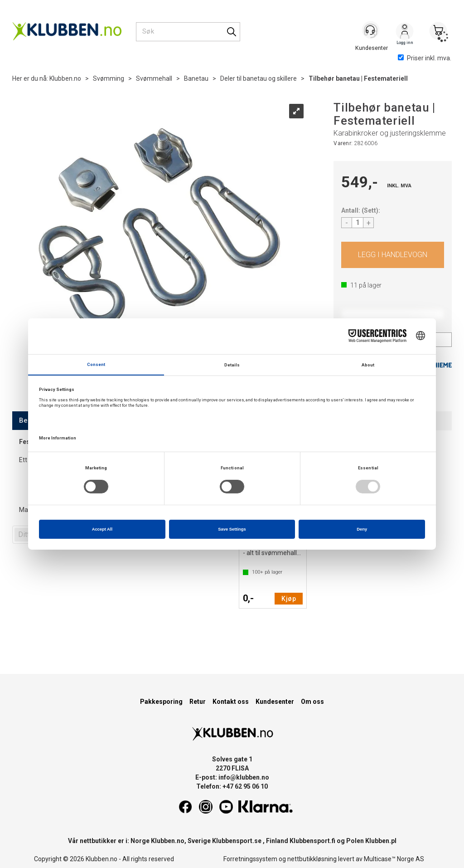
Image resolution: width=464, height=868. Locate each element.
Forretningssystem (250, 859)
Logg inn (405, 32)
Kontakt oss (231, 702)
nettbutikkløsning (312, 859)
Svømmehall (154, 78)
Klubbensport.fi (312, 841)
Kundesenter (275, 702)
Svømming (109, 78)
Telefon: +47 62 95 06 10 (232, 786)
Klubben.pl (381, 841)
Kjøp (393, 255)
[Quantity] (358, 223)
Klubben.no (65, 78)
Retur (198, 702)
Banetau (196, 78)
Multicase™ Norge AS (394, 859)
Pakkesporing (161, 702)
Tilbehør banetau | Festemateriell (358, 78)
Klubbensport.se (237, 841)
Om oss (312, 702)
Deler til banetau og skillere (259, 78)
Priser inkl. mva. (425, 58)
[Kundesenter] (371, 31)
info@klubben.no (244, 777)
